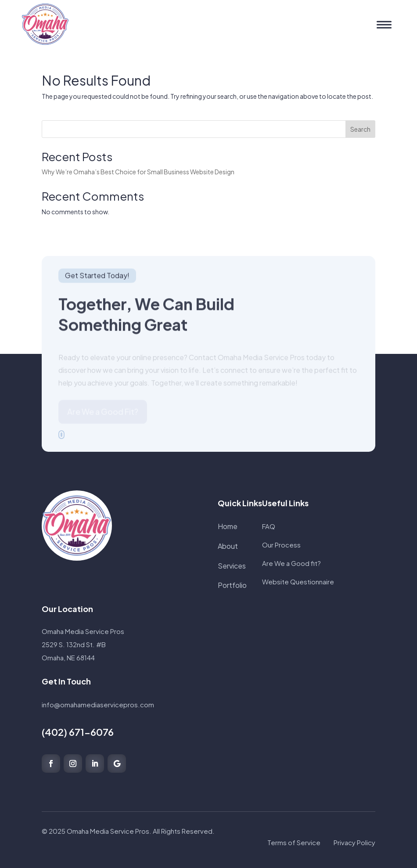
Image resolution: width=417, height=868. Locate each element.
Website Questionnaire (298, 582)
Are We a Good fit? (291, 563)
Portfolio (232, 585)
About (228, 546)
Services (232, 566)
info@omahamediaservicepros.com (98, 704)
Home (228, 526)
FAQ (269, 526)
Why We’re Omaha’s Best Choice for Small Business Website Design (138, 172)
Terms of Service (294, 842)
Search (360, 129)
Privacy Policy (354, 842)
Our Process (281, 545)
